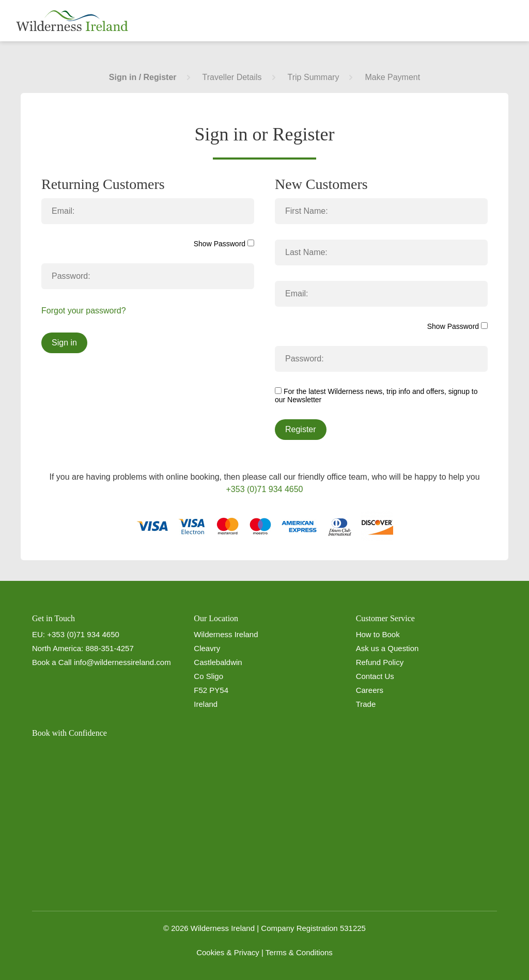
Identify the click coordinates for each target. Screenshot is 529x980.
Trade (366, 704)
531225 (353, 928)
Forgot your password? (84, 311)
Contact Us (375, 676)
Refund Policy (380, 662)
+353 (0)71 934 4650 (264, 489)
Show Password (224, 244)
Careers (370, 690)
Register (301, 429)
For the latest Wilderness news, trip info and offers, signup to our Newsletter (376, 396)
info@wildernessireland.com (122, 662)
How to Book (378, 634)
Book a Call (52, 662)
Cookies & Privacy (228, 952)
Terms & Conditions (299, 952)
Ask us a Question (387, 648)
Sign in (64, 343)
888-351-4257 (109, 648)
